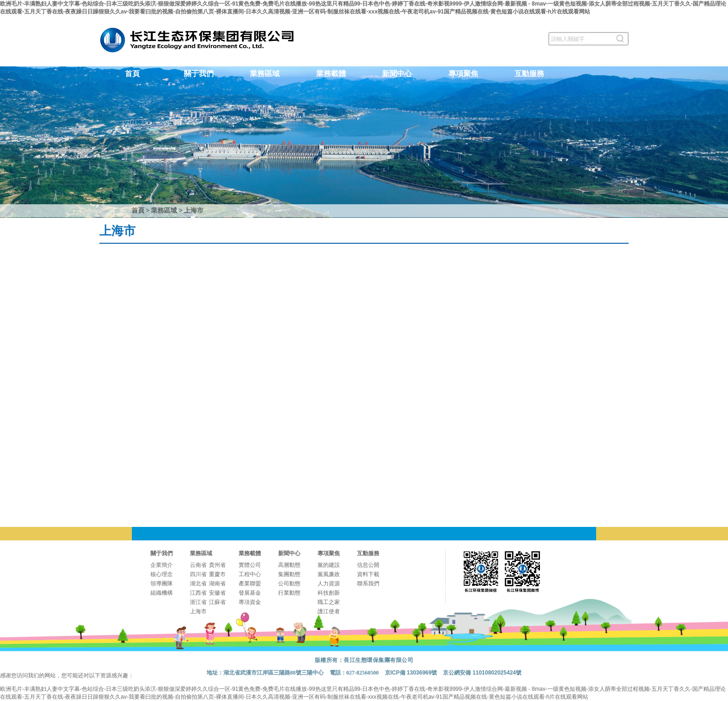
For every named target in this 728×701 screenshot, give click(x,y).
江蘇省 (217, 602)
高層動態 (289, 565)
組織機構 (162, 593)
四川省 (198, 574)
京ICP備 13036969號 (411, 673)
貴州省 (217, 565)
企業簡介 (162, 565)
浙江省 (198, 602)
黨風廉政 (329, 574)
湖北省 (198, 584)
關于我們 (199, 74)
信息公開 (368, 565)
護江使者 (329, 611)
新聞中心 (397, 74)
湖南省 (217, 584)
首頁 (132, 74)
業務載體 (331, 74)
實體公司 (250, 565)
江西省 (198, 593)
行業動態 (289, 593)
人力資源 (329, 584)
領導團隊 (162, 584)
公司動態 (289, 584)
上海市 (194, 211)
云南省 (198, 565)
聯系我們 (368, 584)
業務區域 (265, 74)
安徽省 (217, 593)
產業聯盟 (250, 584)
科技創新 (329, 593)
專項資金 (250, 602)
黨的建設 (329, 565)
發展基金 (250, 593)
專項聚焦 (463, 74)
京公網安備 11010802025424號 (482, 673)
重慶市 (217, 574)
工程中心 (250, 574)
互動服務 (529, 74)
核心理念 (162, 574)
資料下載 (368, 574)
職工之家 (329, 602)
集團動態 (289, 574)
